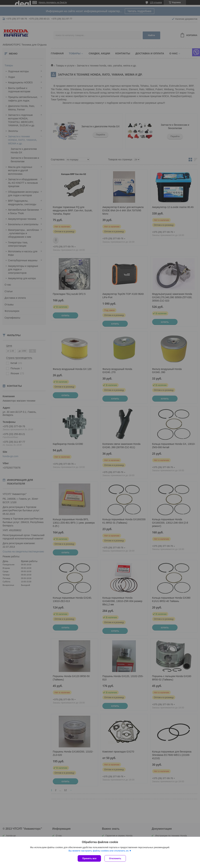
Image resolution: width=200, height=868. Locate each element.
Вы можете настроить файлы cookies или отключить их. (99, 851)
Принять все (89, 858)
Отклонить (115, 858)
